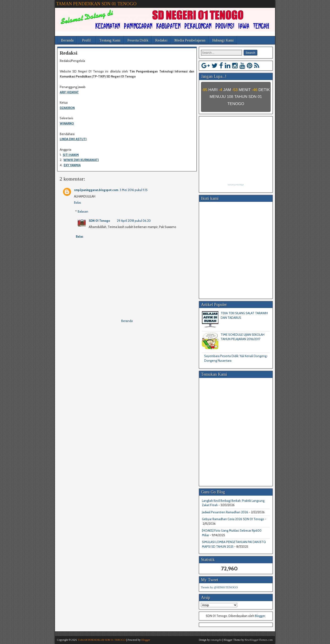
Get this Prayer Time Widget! (236, 185)
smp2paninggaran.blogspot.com (96, 190)
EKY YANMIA (72, 165)
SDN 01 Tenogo (99, 221)
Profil (86, 40)
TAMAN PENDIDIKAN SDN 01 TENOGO (96, 4)
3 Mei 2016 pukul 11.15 (134, 190)
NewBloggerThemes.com (259, 640)
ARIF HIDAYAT (69, 92)
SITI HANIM (71, 155)
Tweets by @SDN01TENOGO (219, 587)
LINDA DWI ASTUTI (73, 139)
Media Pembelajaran (190, 40)
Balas (78, 203)
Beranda (67, 40)
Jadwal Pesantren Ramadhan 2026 (225, 512)
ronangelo (216, 640)
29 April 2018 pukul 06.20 (134, 221)
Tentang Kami (110, 40)
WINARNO (67, 123)
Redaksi (161, 40)
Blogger (260, 616)
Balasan (83, 211)
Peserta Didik (138, 40)
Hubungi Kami (223, 40)
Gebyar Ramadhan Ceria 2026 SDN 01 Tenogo (233, 519)
